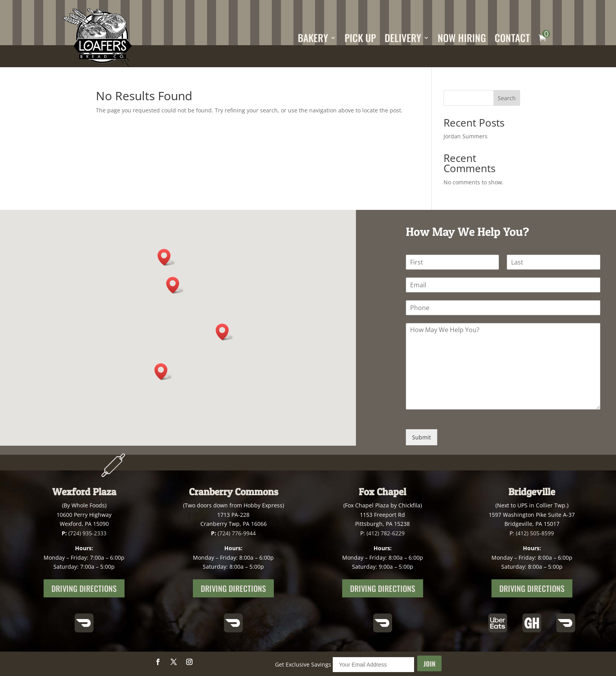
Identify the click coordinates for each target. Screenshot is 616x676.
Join (429, 664)
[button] (175, 285)
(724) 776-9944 (237, 533)
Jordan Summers (466, 136)
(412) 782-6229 (386, 533)
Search (507, 98)
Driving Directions (84, 588)
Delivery (403, 38)
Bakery (313, 38)
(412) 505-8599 (535, 533)
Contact (512, 38)
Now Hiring (462, 38)
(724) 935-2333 (87, 533)
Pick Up (360, 38)
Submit (422, 437)
